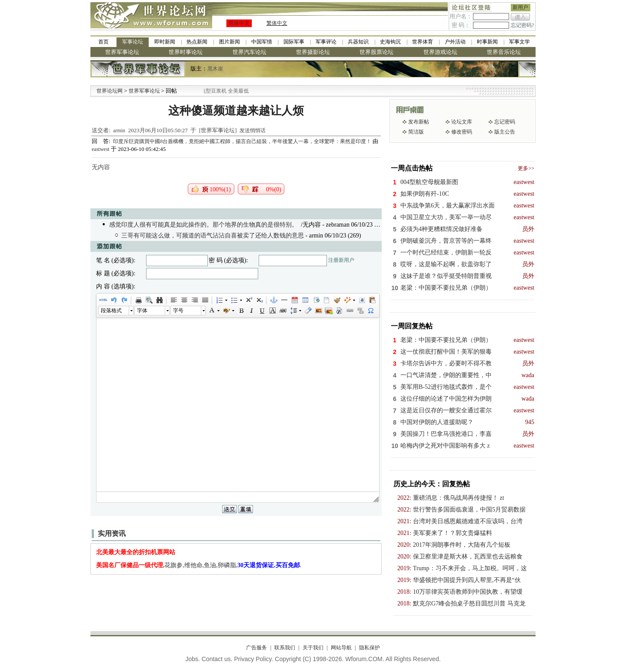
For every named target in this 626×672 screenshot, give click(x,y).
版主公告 (505, 132)
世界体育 (423, 42)
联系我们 (285, 648)
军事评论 (326, 42)
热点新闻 (197, 42)
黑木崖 (215, 69)
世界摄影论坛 (313, 52)
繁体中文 (277, 23)
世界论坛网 (110, 91)
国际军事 (294, 42)
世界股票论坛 (376, 52)
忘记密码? (522, 25)
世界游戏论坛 (440, 52)
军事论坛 (133, 42)
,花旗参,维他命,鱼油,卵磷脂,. (199, 565)
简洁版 (416, 132)
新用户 (520, 7)
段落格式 (111, 311)
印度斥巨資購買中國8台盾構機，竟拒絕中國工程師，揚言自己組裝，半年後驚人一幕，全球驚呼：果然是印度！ (243, 141)
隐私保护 (370, 648)
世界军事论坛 (122, 52)
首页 (103, 42)
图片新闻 (230, 42)
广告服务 (256, 648)
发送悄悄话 (253, 130)
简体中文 (239, 23)
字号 (178, 311)
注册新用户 (341, 260)
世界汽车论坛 (250, 52)
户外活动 (455, 42)
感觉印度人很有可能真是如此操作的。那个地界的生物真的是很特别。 (203, 225)
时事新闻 (487, 42)
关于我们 (313, 648)
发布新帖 (419, 122)
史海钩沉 (390, 42)
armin (119, 130)
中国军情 (262, 42)
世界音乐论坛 (504, 52)
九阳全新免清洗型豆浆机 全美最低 (226, 91)
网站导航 (341, 648)
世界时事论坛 (186, 52)
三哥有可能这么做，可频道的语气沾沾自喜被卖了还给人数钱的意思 (213, 236)
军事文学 (519, 42)
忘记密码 (505, 122)
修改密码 (462, 132)
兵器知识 (358, 42)
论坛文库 (462, 122)
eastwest (101, 149)
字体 (142, 311)
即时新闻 (165, 42)
